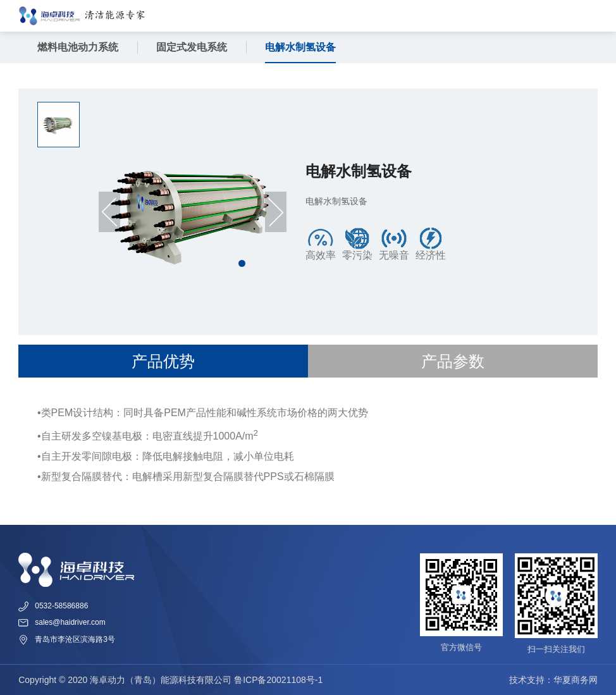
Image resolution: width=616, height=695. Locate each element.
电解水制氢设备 (300, 47)
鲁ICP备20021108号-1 (278, 680)
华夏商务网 (576, 680)
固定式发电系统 (192, 47)
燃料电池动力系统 (78, 47)
